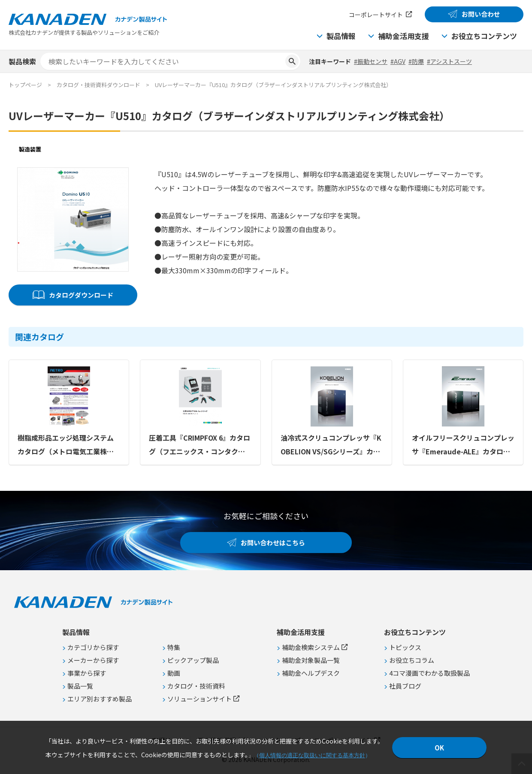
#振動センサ (371, 61)
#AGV (398, 61)
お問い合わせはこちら (273, 543)
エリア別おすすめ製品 (100, 699)
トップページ (25, 85)
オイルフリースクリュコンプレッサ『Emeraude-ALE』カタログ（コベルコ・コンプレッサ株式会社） (463, 445)
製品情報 (341, 36)
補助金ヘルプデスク (311, 673)
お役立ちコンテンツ (484, 36)
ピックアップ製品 (193, 660)
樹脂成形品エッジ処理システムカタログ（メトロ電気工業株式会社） (66, 445)
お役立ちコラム (412, 660)
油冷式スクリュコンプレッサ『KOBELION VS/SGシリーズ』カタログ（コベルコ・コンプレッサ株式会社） (331, 445)
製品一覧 (80, 686)
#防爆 (416, 61)
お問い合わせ (481, 14)
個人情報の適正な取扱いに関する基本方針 (312, 755)
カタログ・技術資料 (196, 686)
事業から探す (87, 673)
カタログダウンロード (81, 295)
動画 (174, 673)
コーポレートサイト (376, 15)
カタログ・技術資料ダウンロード (98, 85)
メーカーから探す (93, 660)
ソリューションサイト (199, 699)
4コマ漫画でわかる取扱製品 (429, 673)
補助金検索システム (311, 647)
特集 (174, 647)
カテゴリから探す (93, 647)
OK (439, 748)
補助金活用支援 (404, 36)
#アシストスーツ (449, 61)
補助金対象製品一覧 (311, 660)
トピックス (405, 647)
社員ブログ (405, 686)
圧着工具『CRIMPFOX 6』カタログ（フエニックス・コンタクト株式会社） (199, 445)
